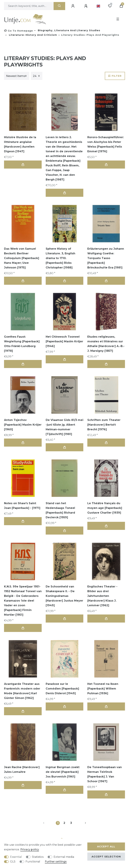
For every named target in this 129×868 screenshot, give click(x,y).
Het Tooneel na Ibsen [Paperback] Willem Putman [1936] (103, 689)
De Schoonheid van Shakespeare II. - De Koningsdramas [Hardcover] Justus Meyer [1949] (64, 596)
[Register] (86, 6)
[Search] (59, 6)
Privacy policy (30, 849)
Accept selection (106, 857)
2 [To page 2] (64, 823)
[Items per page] (37, 76)
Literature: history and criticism (33, 35)
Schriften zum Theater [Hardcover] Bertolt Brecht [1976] (104, 425)
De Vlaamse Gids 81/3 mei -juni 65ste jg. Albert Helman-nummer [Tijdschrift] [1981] (64, 427)
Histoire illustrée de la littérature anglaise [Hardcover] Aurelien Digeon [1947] (20, 144)
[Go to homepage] (18, 31)
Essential (16, 857)
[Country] (98, 6)
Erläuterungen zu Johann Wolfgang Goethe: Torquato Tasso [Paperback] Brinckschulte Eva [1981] (106, 258)
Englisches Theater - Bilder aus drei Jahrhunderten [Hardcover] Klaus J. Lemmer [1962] (102, 596)
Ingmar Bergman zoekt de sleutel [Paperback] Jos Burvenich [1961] (63, 772)
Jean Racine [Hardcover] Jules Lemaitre (22, 770)
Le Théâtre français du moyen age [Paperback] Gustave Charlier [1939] (105, 508)
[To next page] (81, 823)
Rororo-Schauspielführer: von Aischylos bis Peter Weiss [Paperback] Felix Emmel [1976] (106, 144)
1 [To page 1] (58, 823)
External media (64, 857)
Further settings (56, 862)
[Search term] (29, 6)
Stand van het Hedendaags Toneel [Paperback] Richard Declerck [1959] (60, 510)
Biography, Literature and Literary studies (69, 30)
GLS (13, 862)
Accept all (106, 847)
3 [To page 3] (71, 823)
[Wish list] (110, 6)
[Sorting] (17, 76)
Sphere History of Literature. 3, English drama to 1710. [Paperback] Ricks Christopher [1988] (60, 258)
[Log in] (73, 6)
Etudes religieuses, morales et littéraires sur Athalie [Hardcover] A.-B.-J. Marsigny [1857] (106, 344)
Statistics (38, 857)
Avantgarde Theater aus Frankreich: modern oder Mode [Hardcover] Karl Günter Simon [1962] (22, 691)
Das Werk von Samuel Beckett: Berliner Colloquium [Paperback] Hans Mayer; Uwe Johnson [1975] (22, 258)
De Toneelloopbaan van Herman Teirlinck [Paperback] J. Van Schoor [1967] (105, 774)
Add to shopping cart (23, 165)
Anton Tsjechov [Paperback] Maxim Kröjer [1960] (23, 425)
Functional (33, 862)
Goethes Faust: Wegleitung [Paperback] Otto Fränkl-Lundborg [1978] (22, 344)
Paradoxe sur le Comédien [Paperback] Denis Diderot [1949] (62, 689)
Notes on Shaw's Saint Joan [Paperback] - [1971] (22, 506)
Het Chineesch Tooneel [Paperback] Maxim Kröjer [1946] (64, 341)
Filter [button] (115, 76)
